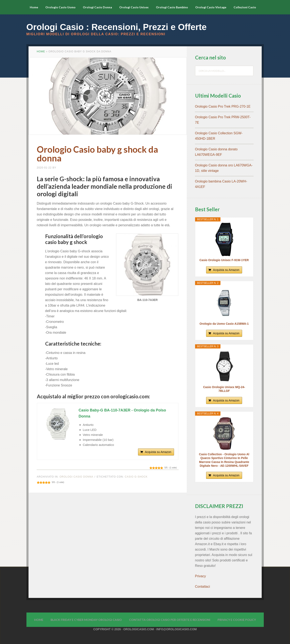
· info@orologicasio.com (175, 629)
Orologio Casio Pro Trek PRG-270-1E (223, 106)
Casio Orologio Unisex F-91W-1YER (224, 260)
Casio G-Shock (136, 477)
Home (41, 52)
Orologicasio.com (139, 629)
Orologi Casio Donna (76, 477)
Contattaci (203, 587)
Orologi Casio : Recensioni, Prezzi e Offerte (117, 27)
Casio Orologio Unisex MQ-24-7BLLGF (224, 389)
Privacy (201, 576)
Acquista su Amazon (158, 452)
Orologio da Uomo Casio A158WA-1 (224, 324)
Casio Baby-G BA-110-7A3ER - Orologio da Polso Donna (122, 413)
